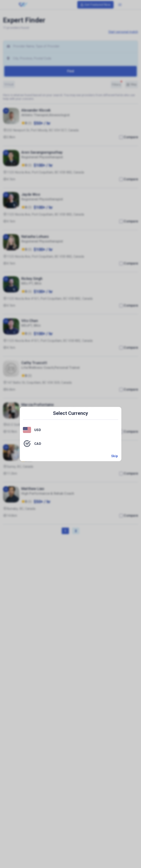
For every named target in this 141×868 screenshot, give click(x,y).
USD (38, 430)
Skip (115, 456)
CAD (38, 444)
